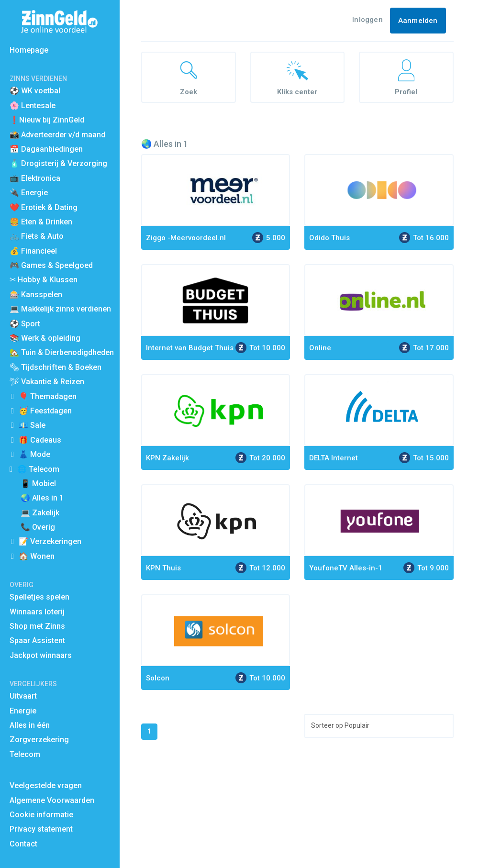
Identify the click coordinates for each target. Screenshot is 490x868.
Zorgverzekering (39, 740)
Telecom (25, 754)
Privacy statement (41, 829)
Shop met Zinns (37, 626)
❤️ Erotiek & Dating (44, 207)
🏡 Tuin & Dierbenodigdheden (62, 352)
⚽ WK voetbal (35, 91)
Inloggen (367, 20)
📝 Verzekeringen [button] (50, 541)
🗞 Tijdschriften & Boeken (56, 367)
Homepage (29, 50)
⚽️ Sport (25, 324)
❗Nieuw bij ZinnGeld (47, 120)
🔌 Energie (29, 193)
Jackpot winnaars (41, 655)
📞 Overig (38, 527)
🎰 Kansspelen (36, 295)
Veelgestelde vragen (46, 785)
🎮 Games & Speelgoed (51, 265)
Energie (23, 711)
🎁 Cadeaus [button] (40, 440)
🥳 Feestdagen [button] (45, 411)
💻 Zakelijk (40, 513)
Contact (23, 844)
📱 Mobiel (38, 484)
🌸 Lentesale (33, 106)
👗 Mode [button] (34, 454)
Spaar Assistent (37, 640)
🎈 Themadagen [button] (48, 396)
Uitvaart (23, 696)
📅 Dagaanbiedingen (46, 149)
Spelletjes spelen (39, 597)
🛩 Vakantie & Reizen (47, 382)
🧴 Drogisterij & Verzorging (58, 163)
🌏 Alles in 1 (42, 498)
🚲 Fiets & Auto (37, 236)
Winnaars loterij (37, 612)
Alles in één (30, 725)
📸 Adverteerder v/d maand (57, 135)
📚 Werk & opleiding (45, 338)
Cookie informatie (41, 815)
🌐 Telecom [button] (38, 469)
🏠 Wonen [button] (37, 556)
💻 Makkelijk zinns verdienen (60, 309)
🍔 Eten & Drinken (41, 222)
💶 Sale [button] (32, 425)
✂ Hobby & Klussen (44, 280)
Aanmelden (418, 21)
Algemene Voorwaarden (52, 800)
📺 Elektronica (35, 178)
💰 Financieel (33, 251)
